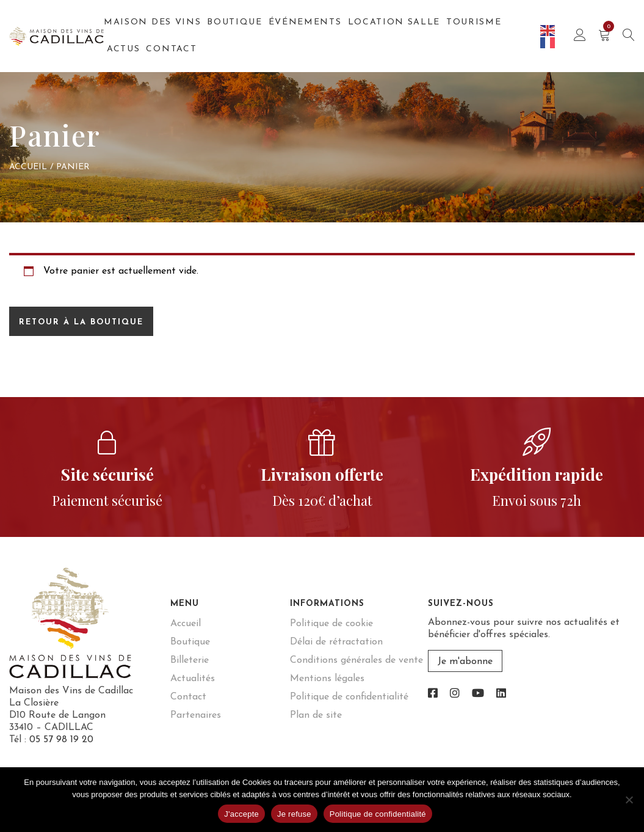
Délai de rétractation (336, 642)
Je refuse (294, 814)
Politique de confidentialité (349, 697)
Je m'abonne (465, 662)
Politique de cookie (331, 624)
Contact (171, 49)
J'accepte (241, 814)
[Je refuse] (629, 800)
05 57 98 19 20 (61, 740)
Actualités (193, 679)
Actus (123, 49)
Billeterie (190, 660)
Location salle (394, 22)
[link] (433, 694)
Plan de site (316, 715)
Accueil (28, 167)
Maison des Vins (152, 22)
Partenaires (196, 715)
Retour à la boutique (81, 322)
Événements (305, 22)
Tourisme (474, 22)
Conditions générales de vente (356, 660)
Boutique (234, 22)
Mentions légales (327, 679)
